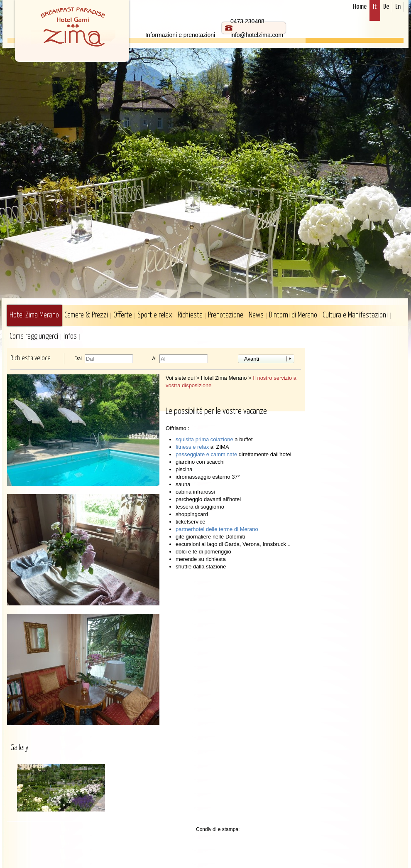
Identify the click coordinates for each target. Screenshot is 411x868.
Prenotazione (226, 315)
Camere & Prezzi (86, 315)
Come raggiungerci (34, 336)
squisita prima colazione (205, 439)
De (386, 7)
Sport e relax (155, 315)
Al (154, 359)
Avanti (252, 359)
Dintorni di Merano (293, 315)
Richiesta (190, 315)
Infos (70, 336)
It (375, 7)
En (398, 7)
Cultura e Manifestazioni (355, 315)
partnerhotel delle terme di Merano (217, 529)
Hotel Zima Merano (34, 315)
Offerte (123, 315)
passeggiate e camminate (207, 454)
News (256, 315)
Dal (78, 359)
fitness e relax (193, 447)
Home (360, 7)
